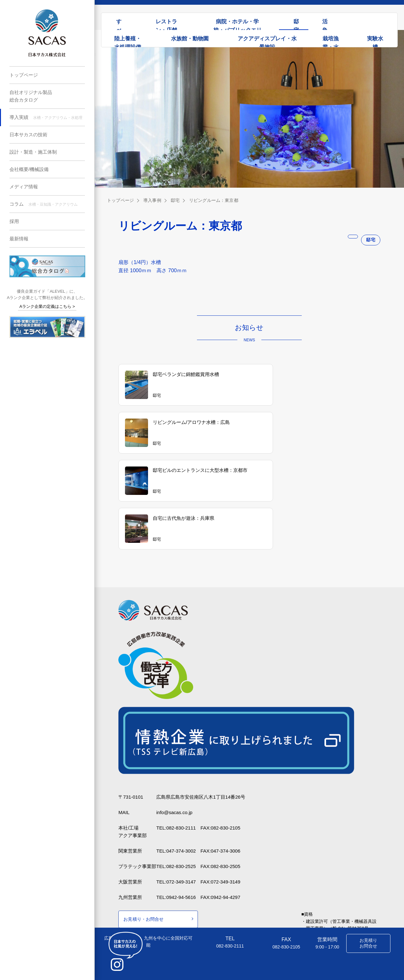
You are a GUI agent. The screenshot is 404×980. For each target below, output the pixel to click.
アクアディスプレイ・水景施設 (267, 41)
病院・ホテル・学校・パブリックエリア (238, 24)
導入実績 (46, 117)
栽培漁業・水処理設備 (331, 41)
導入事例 (152, 201)
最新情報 (19, 239)
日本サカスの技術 (28, 135)
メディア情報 (24, 187)
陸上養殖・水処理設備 (128, 41)
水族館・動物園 (190, 39)
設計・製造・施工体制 (33, 152)
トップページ (24, 75)
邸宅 (296, 24)
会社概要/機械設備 (29, 169)
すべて (119, 24)
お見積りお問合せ (368, 943)
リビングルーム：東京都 (213, 201)
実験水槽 (375, 41)
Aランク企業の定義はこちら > (47, 306)
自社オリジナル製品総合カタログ (31, 96)
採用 (14, 221)
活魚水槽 (325, 24)
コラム (44, 204)
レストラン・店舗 (166, 24)
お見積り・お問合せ (143, 881)
